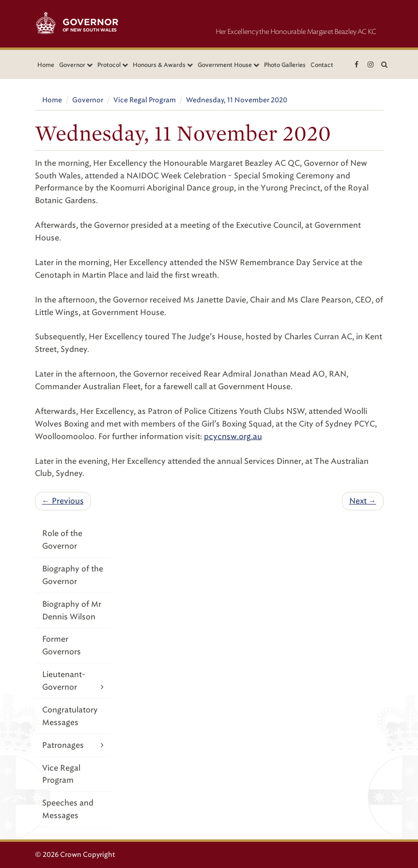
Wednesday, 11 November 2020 (237, 100)
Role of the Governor (62, 540)
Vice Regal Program (145, 100)
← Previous (63, 501)
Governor (88, 100)
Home (46, 65)
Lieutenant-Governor (73, 681)
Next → (363, 501)
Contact (322, 65)
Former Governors (62, 645)
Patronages (73, 745)
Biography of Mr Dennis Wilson (72, 610)
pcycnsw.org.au (233, 436)
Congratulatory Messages (70, 716)
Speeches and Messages (68, 809)
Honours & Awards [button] (163, 65)
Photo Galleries (285, 65)
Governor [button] (76, 65)
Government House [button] (228, 65)
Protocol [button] (113, 65)
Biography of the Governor (73, 575)
